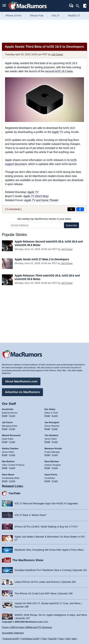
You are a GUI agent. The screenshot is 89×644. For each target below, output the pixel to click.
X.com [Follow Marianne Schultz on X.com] (55, 455)
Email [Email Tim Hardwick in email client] (47, 442)
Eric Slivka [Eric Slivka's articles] (50, 409)
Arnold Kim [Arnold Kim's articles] (8, 409)
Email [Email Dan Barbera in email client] (5, 468)
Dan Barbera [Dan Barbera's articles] (8, 461)
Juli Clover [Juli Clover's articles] (7, 422)
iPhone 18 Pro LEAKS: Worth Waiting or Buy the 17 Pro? (46, 527)
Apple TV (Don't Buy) (36, 196)
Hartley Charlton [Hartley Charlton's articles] (10, 448)
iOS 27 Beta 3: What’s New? (31, 515)
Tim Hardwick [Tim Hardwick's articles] (51, 435)
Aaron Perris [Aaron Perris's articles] (51, 475)
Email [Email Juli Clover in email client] (5, 429)
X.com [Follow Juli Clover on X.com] (12, 429)
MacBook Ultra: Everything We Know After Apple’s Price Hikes (49, 550)
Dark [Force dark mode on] (74, 639)
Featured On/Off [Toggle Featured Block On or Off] (11, 639)
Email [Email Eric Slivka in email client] (47, 416)
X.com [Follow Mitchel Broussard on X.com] (12, 442)
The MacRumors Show (28, 560)
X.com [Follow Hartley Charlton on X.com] (12, 455)
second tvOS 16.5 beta (59, 71)
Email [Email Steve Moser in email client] (5, 481)
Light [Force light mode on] (68, 639)
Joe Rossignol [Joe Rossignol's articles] (52, 422)
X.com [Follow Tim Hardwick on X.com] (55, 442)
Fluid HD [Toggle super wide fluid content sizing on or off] (52, 639)
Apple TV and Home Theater (41, 200)
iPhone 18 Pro (13, 16)
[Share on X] (71, 209)
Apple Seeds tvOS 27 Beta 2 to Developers (42, 259)
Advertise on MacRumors (22, 392)
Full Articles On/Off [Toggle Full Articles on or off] (30, 639)
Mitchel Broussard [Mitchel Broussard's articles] (11, 435)
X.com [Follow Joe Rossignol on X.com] (55, 429)
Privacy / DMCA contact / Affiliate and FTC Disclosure (27, 627)
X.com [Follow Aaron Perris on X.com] (55, 481)
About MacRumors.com (21, 381)
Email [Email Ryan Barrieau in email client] (47, 468)
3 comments (13, 209)
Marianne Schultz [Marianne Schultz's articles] (53, 448)
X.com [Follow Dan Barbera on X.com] (12, 468)
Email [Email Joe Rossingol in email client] (47, 429)
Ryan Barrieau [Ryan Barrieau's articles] (52, 461)
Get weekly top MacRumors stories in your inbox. (45, 219)
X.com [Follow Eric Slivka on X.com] (55, 416)
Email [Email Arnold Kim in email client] (5, 416)
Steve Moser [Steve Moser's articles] (8, 475)
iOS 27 (56, 16)
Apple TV (58, 132)
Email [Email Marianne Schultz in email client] (47, 455)
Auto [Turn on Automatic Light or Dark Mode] (62, 639)
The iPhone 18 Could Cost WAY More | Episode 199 (44, 593)
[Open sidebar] (85, 6)
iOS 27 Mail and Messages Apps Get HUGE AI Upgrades (46, 503)
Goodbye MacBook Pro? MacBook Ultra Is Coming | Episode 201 (51, 570)
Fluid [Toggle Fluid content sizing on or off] (44, 639)
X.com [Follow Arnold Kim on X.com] (12, 416)
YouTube (14, 493)
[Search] (79, 6)
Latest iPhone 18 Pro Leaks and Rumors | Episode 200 (45, 582)
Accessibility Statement (13, 633)
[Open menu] (4, 6)
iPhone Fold (37, 16)
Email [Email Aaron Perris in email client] (47, 481)
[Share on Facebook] (80, 209)
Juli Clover (57, 54)
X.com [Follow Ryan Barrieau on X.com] (55, 468)
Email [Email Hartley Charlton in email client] (5, 455)
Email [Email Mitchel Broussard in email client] (5, 442)
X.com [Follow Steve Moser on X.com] (12, 481)
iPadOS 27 (74, 16)
